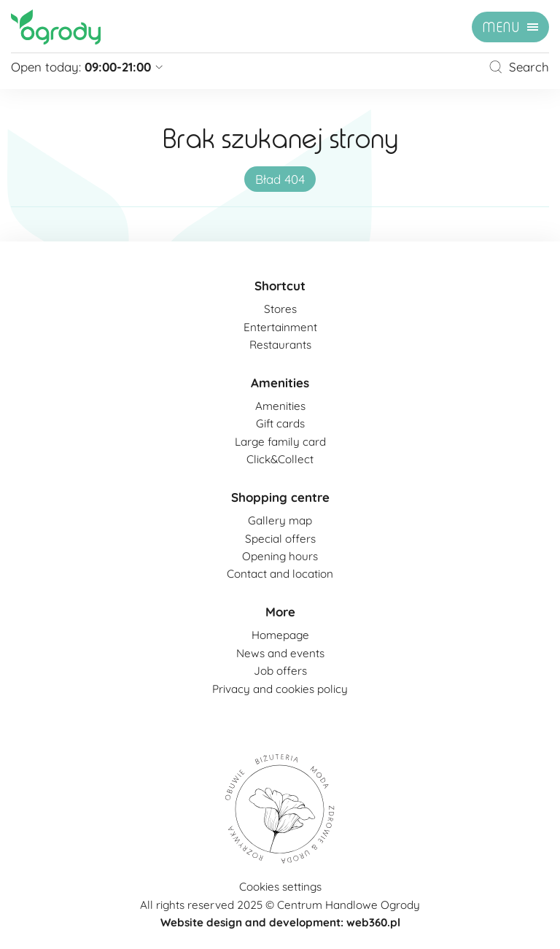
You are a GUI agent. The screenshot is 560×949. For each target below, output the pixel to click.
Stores (280, 309)
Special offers (280, 539)
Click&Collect (280, 459)
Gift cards (280, 423)
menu (501, 28)
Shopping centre (280, 497)
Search (519, 67)
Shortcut (280, 286)
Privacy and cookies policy (280, 689)
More (280, 612)
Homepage (280, 635)
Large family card (280, 442)
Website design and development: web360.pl (280, 922)
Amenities (280, 383)
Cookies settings (280, 887)
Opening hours (280, 556)
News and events (280, 653)
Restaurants (280, 345)
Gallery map (280, 520)
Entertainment (280, 327)
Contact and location (280, 574)
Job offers (280, 671)
